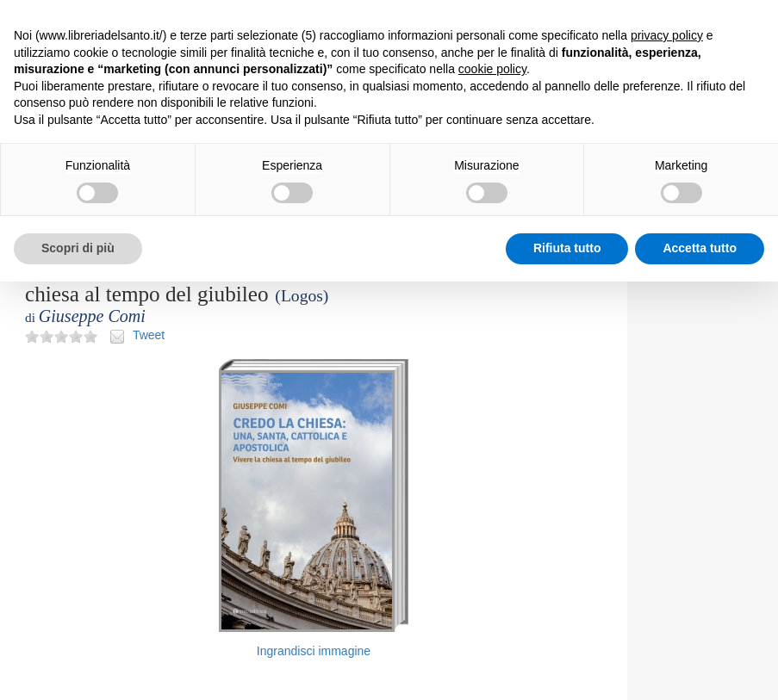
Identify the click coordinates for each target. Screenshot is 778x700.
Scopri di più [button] (78, 248)
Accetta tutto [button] (700, 248)
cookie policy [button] (492, 69)
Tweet (149, 335)
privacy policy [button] (667, 35)
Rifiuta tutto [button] (567, 248)
